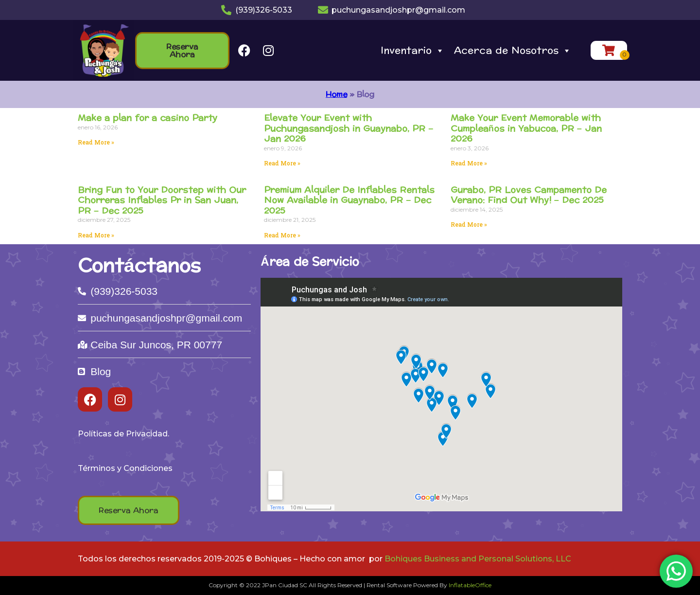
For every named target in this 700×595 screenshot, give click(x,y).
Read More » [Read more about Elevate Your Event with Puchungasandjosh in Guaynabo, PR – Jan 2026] (282, 163)
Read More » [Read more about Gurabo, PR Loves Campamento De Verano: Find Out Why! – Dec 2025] (469, 224)
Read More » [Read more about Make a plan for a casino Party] (96, 142)
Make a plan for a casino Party (148, 118)
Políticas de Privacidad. (123, 434)
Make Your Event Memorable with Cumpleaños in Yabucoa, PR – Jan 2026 (526, 128)
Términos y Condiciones (125, 468)
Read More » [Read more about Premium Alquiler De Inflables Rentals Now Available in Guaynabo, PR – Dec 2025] (282, 235)
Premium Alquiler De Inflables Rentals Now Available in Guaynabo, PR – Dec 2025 (349, 200)
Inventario (412, 51)
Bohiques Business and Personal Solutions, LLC (478, 559)
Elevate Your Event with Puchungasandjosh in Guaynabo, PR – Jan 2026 (349, 128)
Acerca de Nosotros (513, 51)
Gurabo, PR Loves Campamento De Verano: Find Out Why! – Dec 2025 (529, 195)
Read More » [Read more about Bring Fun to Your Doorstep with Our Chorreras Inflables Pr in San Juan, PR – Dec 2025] (96, 235)
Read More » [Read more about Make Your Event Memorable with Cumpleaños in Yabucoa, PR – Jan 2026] (469, 163)
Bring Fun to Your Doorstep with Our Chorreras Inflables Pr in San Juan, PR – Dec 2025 (162, 200)
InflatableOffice (470, 585)
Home (336, 94)
